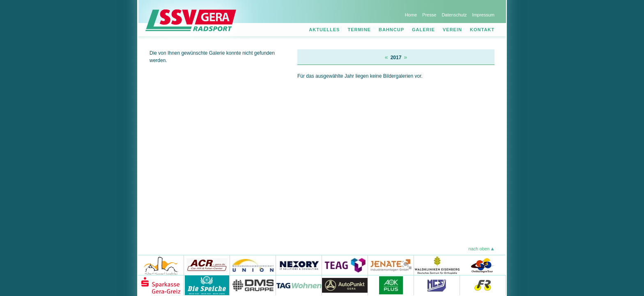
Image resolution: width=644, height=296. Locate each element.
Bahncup (391, 30)
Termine (359, 30)
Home (411, 15)
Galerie (423, 30)
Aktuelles (324, 30)
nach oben (479, 249)
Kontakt (482, 30)
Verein (452, 30)
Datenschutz (454, 15)
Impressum (483, 15)
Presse (429, 15)
